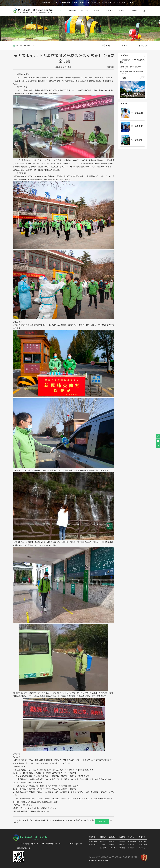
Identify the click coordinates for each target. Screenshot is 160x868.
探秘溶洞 (131, 845)
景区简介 (72, 11)
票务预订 (135, 11)
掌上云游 (112, 848)
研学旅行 (131, 848)
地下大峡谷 (93, 845)
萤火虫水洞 (93, 842)
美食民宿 (122, 845)
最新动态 (106, 46)
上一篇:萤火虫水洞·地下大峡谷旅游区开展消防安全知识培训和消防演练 (38, 820)
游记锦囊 (122, 842)
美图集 (112, 845)
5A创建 (124, 46)
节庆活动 (143, 46)
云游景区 (97, 11)
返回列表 (102, 821)
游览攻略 (110, 11)
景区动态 (85, 11)
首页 (60, 11)
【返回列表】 (110, 67)
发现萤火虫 (132, 842)
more (143, 55)
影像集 (112, 842)
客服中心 (142, 848)
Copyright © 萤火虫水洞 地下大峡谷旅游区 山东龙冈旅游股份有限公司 (113, 857)
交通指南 (122, 848)
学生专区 (122, 11)
